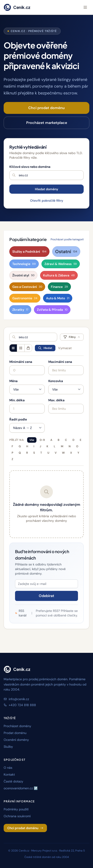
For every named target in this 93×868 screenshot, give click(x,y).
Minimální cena (21, 362)
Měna (13, 381)
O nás (8, 768)
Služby (8, 747)
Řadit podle (18, 419)
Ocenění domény (16, 740)
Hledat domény (46, 189)
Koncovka (56, 381)
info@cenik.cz (16, 699)
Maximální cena (60, 362)
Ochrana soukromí (17, 816)
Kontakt (9, 774)
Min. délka (17, 400)
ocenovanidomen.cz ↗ (21, 788)
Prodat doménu (15, 733)
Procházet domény (17, 726)
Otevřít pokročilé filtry (47, 201)
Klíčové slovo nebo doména (30, 167)
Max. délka (56, 400)
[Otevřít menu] (85, 7)
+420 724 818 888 (20, 705)
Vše (32, 440)
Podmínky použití (16, 809)
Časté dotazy (13, 781)
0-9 (42, 440)
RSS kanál (21, 613)
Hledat (45, 348)
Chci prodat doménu (46, 108)
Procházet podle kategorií (67, 239)
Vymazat (65, 348)
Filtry (72, 337)
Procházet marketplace (47, 123)
